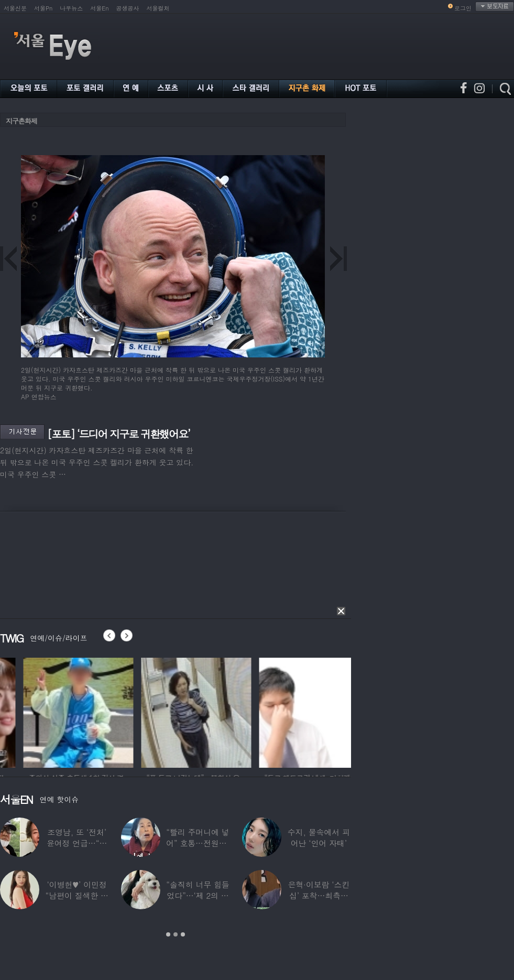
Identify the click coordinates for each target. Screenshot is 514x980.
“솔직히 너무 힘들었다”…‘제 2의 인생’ (198, 895)
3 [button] (183, 934)
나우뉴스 (71, 8)
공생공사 (128, 8)
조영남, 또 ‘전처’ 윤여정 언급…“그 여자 (77, 843)
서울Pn (43, 8)
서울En (99, 8)
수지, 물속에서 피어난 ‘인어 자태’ (319, 837)
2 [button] (176, 934)
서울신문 (15, 8)
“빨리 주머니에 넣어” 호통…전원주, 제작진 (198, 843)
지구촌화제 (21, 121)
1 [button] (168, 934)
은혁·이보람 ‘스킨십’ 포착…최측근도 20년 (319, 895)
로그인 (463, 8)
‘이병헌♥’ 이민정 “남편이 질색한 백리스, (76, 895)
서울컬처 (158, 8)
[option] (129, 711)
